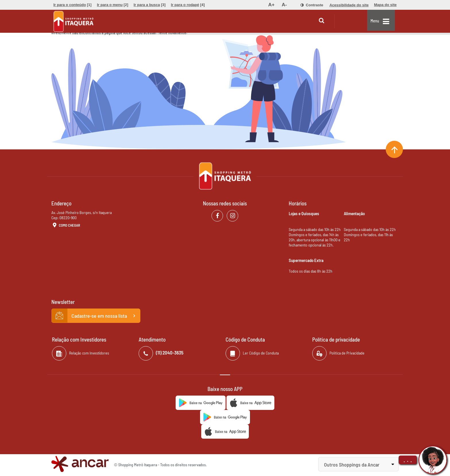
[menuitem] (72, 5)
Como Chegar (66, 226)
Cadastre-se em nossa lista (96, 316)
